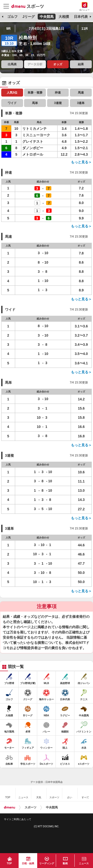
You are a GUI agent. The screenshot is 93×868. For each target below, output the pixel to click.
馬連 (81, 93)
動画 (65, 863)
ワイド (12, 103)
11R (85, 29)
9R (8, 29)
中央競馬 (47, 17)
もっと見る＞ (81, 162)
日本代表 (81, 17)
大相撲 (64, 17)
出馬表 (12, 64)
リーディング (47, 863)
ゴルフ (12, 17)
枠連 (58, 93)
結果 (81, 64)
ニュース (84, 863)
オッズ (58, 64)
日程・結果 (28, 863)
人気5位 (12, 93)
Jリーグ (29, 17)
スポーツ (31, 807)
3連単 (81, 103)
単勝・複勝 (35, 93)
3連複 (58, 103)
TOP (9, 863)
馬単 (35, 103)
